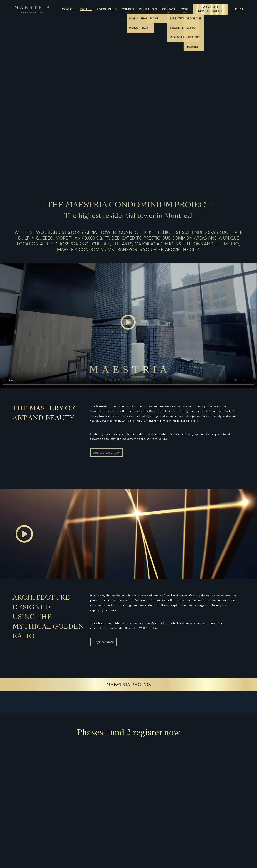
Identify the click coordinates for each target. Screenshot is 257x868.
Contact (169, 9)
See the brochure (106, 453)
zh (241, 9)
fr (235, 9)
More (185, 9)
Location (68, 9)
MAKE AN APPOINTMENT (210, 9)
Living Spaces (107, 9)
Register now (103, 642)
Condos (128, 9)
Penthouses (148, 9)
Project (86, 9)
